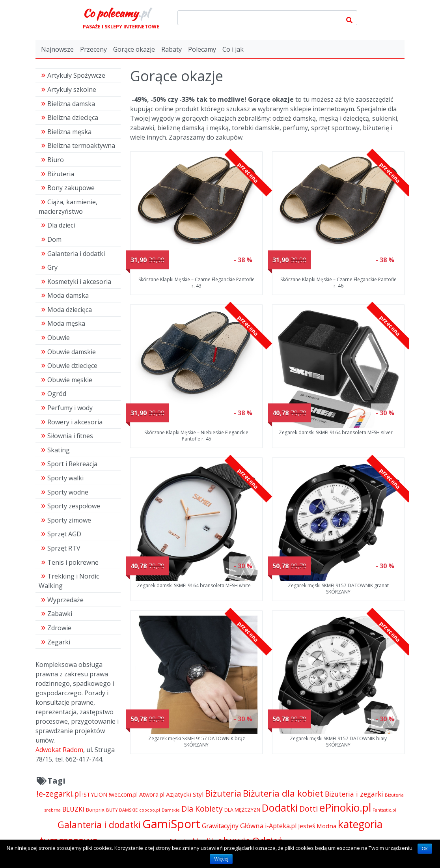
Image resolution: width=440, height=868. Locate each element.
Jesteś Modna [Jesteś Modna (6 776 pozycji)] (317, 826)
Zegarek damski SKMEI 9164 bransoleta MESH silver (336, 432)
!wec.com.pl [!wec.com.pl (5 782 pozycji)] (123, 794)
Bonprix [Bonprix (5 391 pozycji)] (95, 810)
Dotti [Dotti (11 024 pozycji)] (309, 809)
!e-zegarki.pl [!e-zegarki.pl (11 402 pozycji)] (59, 794)
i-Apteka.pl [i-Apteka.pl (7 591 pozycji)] (281, 826)
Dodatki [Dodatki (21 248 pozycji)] (280, 808)
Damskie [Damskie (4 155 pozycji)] (171, 810)
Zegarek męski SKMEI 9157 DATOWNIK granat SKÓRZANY (338, 589)
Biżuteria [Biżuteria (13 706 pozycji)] (223, 793)
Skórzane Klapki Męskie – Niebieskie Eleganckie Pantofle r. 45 (196, 436)
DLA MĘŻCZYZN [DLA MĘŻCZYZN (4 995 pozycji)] (242, 810)
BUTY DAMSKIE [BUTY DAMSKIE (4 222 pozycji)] (122, 810)
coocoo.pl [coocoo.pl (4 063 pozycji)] (150, 810)
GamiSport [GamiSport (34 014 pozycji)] (171, 824)
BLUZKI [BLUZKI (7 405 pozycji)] (73, 809)
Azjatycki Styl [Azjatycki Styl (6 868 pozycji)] (185, 794)
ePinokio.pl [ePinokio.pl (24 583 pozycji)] (345, 808)
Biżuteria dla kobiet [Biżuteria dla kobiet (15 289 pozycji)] (283, 793)
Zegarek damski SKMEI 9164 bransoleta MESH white (194, 585)
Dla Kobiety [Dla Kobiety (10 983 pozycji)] (202, 809)
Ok (425, 849)
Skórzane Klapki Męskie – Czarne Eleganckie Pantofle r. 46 (338, 283)
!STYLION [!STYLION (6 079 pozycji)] (95, 794)
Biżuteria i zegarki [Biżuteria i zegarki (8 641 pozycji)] (354, 794)
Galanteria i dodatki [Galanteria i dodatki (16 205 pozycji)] (99, 825)
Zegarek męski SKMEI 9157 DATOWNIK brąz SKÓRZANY (197, 742)
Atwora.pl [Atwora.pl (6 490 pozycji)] (152, 794)
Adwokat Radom (59, 750)
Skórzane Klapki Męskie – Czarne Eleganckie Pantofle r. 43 (197, 283)
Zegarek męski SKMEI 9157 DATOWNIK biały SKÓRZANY (338, 742)
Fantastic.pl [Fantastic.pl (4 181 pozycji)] (384, 810)
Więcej (221, 859)
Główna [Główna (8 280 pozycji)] (252, 826)
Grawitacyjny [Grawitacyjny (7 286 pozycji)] (220, 826)
